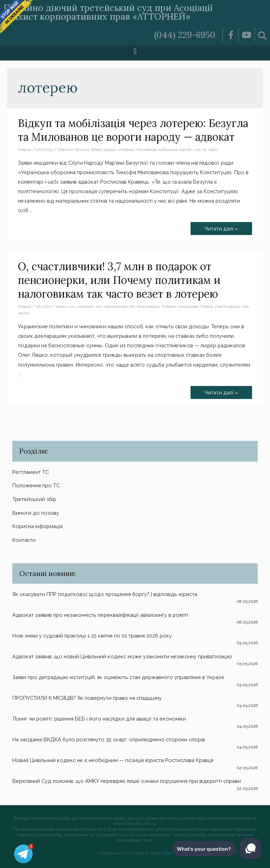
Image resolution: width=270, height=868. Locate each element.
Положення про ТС (36, 485)
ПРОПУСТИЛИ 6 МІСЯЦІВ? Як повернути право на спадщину (87, 698)
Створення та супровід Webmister (135, 853)
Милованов (146, 150)
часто (24, 313)
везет (62, 306)
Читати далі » (221, 227)
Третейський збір (34, 499)
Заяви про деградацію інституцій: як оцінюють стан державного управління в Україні (118, 677)
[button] (135, 51)
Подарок (169, 306)
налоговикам (116, 306)
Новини (25, 150)
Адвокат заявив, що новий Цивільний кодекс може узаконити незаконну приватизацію (122, 656)
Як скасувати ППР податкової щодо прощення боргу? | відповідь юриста (105, 594)
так (245, 306)
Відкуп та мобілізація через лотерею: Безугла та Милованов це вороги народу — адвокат (133, 130)
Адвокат (66, 150)
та (198, 150)
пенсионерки (148, 306)
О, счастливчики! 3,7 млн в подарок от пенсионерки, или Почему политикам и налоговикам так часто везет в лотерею (119, 280)
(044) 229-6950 (185, 35)
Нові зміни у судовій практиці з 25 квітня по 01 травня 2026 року (92, 636)
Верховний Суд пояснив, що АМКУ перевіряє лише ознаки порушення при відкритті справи (127, 781)
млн (99, 306)
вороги (110, 150)
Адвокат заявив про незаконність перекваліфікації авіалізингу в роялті (100, 615)
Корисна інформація (37, 526)
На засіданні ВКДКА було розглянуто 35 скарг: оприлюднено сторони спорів (109, 739)
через (213, 150)
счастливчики (227, 306)
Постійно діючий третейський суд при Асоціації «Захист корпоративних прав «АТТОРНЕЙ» (108, 12)
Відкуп (97, 150)
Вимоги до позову (36, 513)
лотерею (126, 150)
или (72, 306)
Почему (207, 306)
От (132, 306)
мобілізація (168, 150)
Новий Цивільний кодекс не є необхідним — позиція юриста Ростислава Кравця (113, 760)
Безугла (82, 150)
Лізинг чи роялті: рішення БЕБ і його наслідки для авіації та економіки (99, 719)
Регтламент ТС (31, 472)
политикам (188, 306)
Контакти (24, 540)
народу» (186, 150)
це (204, 150)
